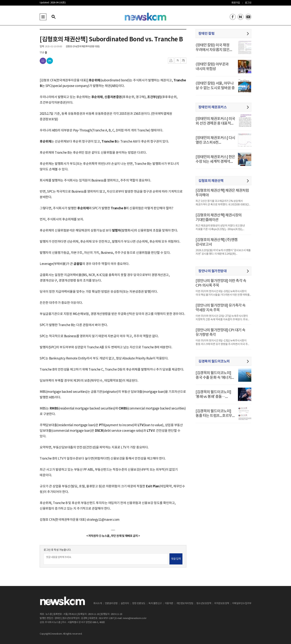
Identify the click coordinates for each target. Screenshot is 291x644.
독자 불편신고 (155, 603)
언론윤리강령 (111, 603)
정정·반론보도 (139, 603)
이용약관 (169, 603)
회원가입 (236, 3)
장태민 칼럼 (206, 34)
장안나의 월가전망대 (212, 271)
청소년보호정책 (204, 603)
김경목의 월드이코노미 (214, 361)
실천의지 (125, 603)
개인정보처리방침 (185, 603)
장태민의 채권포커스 (212, 107)
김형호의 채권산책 (211, 181)
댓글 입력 (176, 559)
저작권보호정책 (222, 603)
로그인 (248, 3)
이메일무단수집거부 (242, 603)
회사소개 (98, 603)
